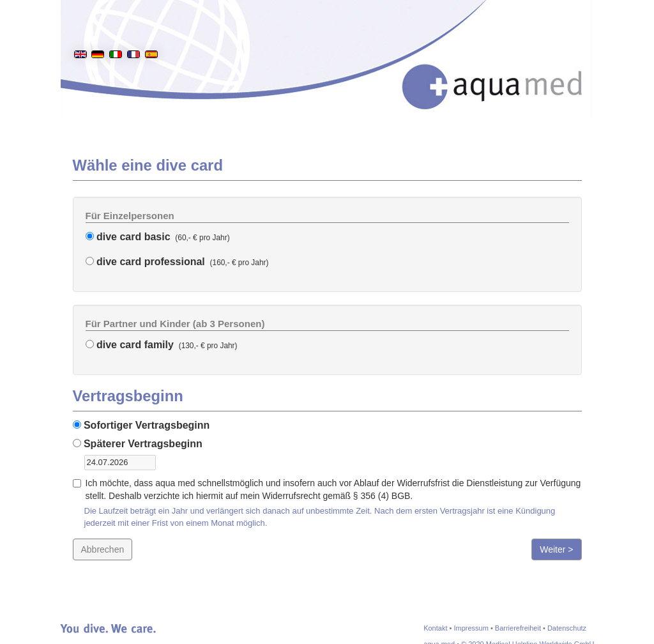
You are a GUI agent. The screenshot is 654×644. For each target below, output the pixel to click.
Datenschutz (567, 628)
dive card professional (145, 262)
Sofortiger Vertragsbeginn (141, 425)
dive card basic (128, 237)
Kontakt (435, 628)
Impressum (471, 628)
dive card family (130, 345)
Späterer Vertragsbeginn (138, 444)
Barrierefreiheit (518, 628)
